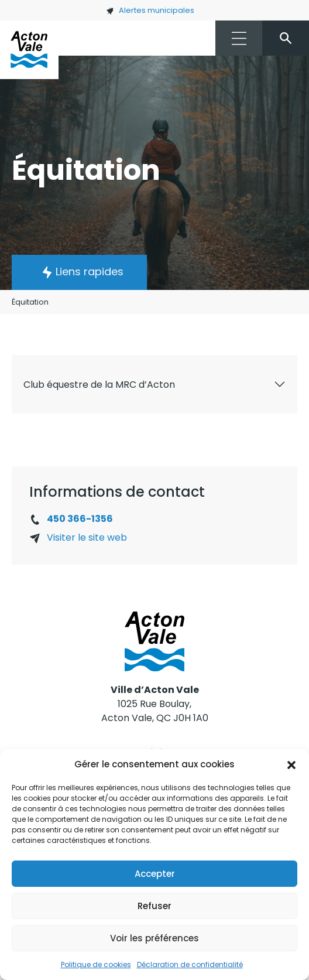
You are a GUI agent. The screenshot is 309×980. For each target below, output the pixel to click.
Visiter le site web (87, 537)
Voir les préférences (154, 938)
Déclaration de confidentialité (190, 964)
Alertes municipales (150, 10)
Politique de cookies (96, 964)
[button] (291, 764)
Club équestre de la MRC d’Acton (99, 385)
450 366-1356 (80, 519)
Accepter (155, 874)
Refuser (154, 906)
